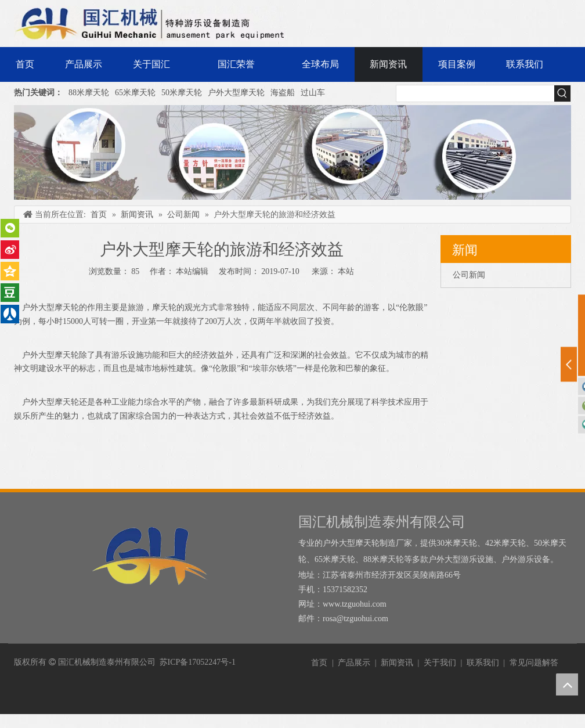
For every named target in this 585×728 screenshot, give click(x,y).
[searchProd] (475, 93)
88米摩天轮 (89, 93)
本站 (346, 271)
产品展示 (354, 663)
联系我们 (483, 663)
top (567, 684)
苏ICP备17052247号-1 (198, 662)
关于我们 (440, 663)
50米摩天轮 (182, 93)
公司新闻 (469, 275)
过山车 (313, 93)
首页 (319, 663)
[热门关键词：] (562, 93)
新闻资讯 (397, 663)
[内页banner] (292, 152)
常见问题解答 (534, 663)
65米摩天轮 (135, 93)
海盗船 (283, 93)
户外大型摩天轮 (236, 93)
